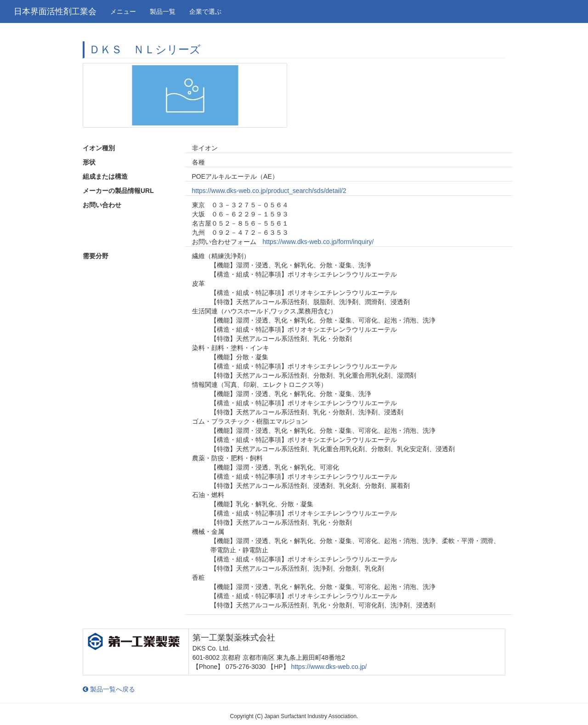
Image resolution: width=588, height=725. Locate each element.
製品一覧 (163, 11)
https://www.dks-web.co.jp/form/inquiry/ (318, 242)
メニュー (123, 11)
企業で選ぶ (205, 11)
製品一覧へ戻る (109, 689)
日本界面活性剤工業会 (55, 11)
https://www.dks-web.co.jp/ (329, 667)
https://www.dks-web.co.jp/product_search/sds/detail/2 (269, 191)
